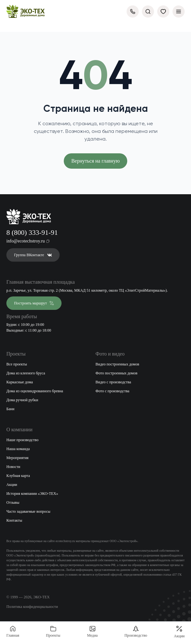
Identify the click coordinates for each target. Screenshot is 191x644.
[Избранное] (163, 11)
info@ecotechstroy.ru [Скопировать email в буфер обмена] (28, 241)
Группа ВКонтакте (33, 255)
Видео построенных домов (118, 364)
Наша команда (18, 449)
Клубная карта (18, 476)
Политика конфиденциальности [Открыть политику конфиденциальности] (32, 607)
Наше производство (22, 440)
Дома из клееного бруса (26, 373)
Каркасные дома (20, 382)
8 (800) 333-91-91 (32, 232)
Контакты (14, 520)
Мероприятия (17, 458)
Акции (12, 485)
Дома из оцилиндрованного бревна (35, 391)
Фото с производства (113, 391)
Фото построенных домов (117, 373)
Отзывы (13, 502)
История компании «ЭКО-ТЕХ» (32, 494)
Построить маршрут (34, 303)
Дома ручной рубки (22, 400)
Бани (10, 409)
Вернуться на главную (96, 161)
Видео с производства (114, 382)
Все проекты (17, 364)
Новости (13, 467)
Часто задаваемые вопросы (28, 511)
